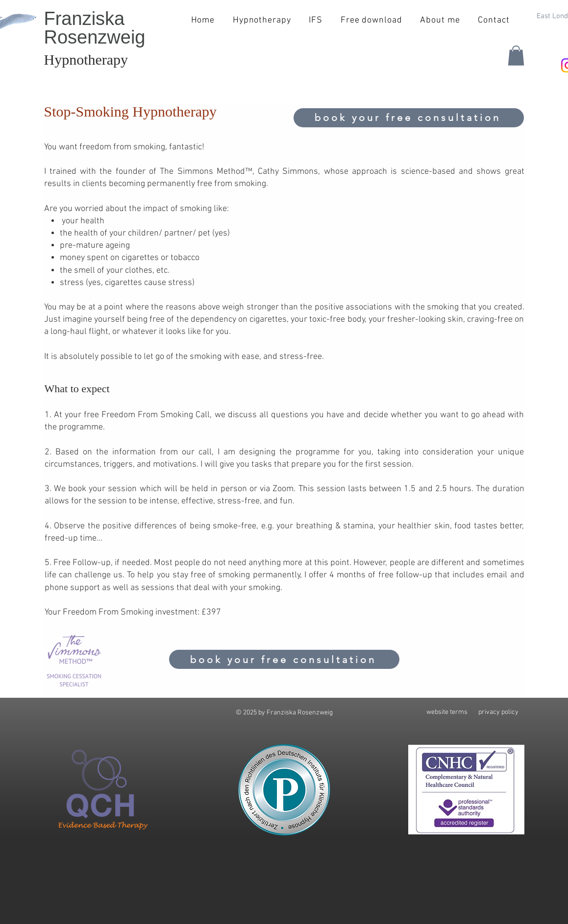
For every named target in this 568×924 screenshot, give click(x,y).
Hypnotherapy (86, 59)
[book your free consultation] (409, 118)
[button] (516, 56)
